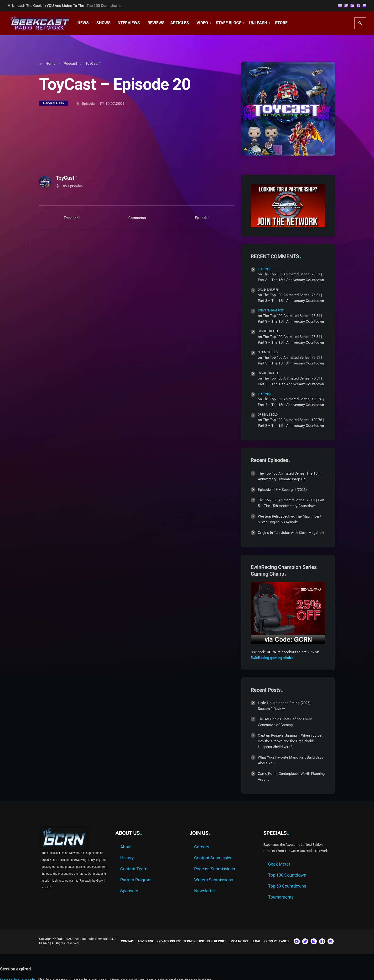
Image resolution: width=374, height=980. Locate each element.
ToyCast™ (67, 178)
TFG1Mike (265, 269)
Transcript (72, 218)
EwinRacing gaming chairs (272, 658)
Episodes (202, 218)
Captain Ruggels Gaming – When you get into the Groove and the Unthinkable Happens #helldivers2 (290, 741)
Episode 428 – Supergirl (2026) (282, 490)
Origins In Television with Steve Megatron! (291, 533)
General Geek (54, 103)
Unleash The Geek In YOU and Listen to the (64, 6)
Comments (137, 218)
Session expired (15, 969)
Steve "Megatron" (271, 311)
